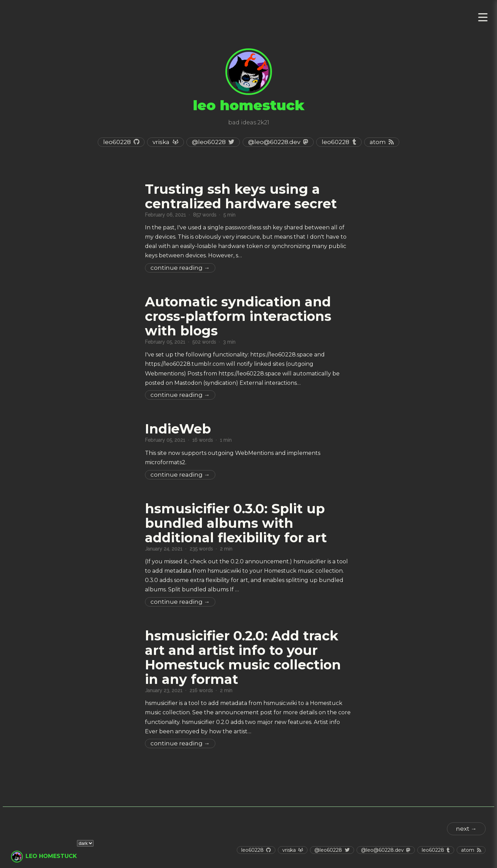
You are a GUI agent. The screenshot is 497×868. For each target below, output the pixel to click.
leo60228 (117, 142)
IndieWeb (178, 429)
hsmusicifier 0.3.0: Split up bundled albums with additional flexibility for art (236, 523)
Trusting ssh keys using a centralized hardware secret (241, 196)
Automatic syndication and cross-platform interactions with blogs (238, 316)
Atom (378, 142)
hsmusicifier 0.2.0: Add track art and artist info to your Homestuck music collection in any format (243, 657)
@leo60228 (209, 142)
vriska (161, 142)
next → (466, 829)
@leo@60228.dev (274, 142)
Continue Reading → (180, 268)
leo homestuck (51, 856)
